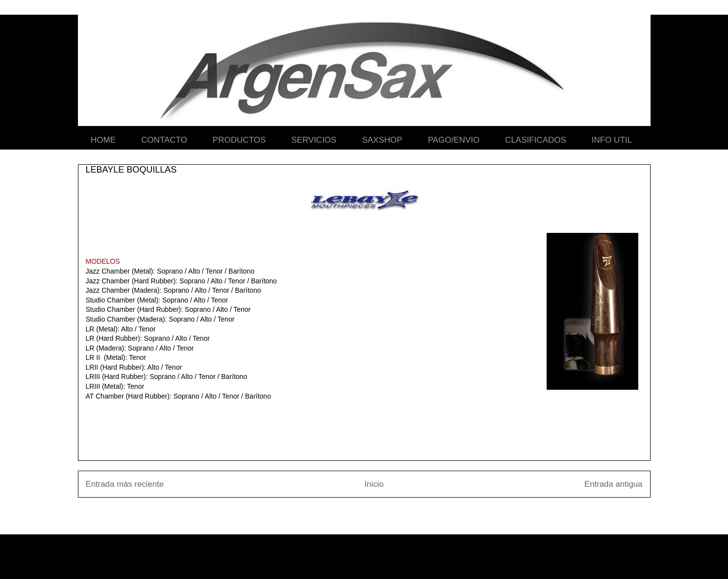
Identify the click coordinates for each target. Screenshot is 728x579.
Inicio (374, 484)
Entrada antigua (614, 484)
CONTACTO (164, 140)
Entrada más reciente (125, 484)
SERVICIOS (314, 140)
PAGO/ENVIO (454, 140)
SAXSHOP (382, 140)
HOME (103, 140)
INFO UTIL (612, 140)
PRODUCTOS (239, 140)
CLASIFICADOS (536, 140)
